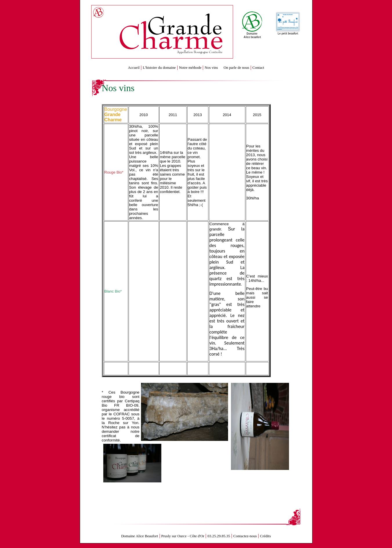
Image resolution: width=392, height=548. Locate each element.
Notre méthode (190, 67)
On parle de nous (236, 67)
